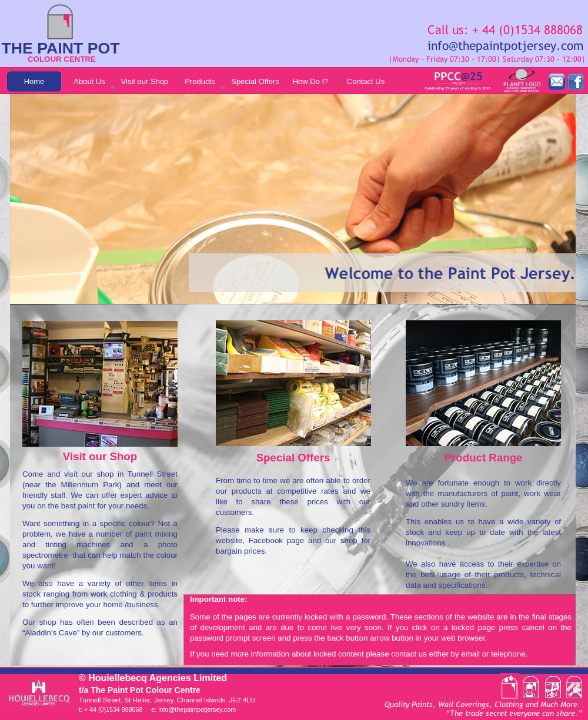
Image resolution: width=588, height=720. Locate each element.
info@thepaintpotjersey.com (197, 709)
